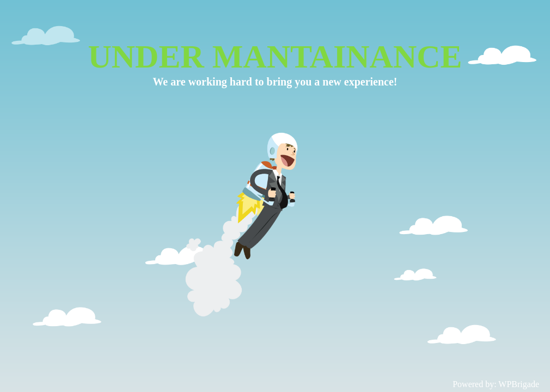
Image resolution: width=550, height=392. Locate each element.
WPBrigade (519, 384)
